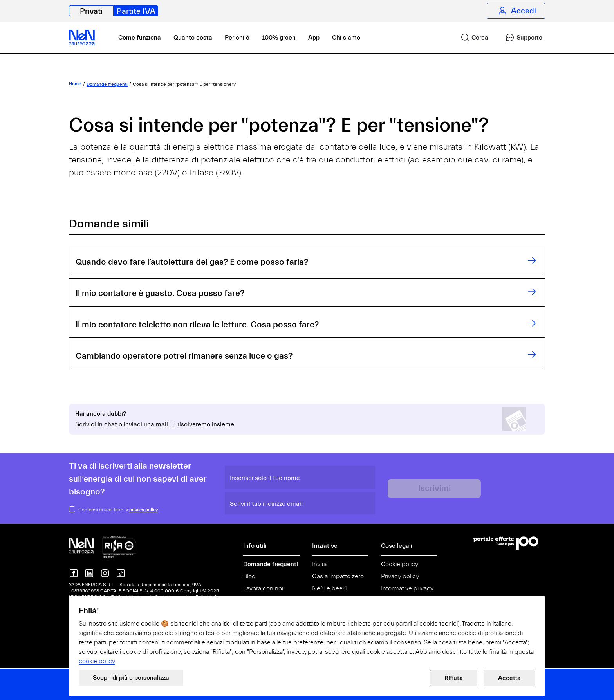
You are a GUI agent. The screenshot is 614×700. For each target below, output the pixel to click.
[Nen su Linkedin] (89, 573)
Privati (91, 11)
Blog (249, 576)
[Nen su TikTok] (121, 573)
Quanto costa (193, 38)
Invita (319, 564)
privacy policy (144, 510)
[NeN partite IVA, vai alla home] (82, 38)
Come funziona (140, 38)
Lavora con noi (263, 588)
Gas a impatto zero (338, 576)
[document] (307, 636)
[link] (471, 38)
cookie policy (97, 661)
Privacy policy (400, 576)
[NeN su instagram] (105, 573)
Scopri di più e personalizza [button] (131, 678)
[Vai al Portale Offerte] (509, 543)
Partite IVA (136, 11)
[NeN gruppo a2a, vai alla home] (103, 547)
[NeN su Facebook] (74, 573)
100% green (279, 38)
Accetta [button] (509, 678)
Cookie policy (400, 564)
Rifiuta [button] (454, 678)
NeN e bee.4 (330, 588)
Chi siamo (346, 38)
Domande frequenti (271, 564)
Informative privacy (407, 588)
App (314, 38)
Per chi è (237, 38)
